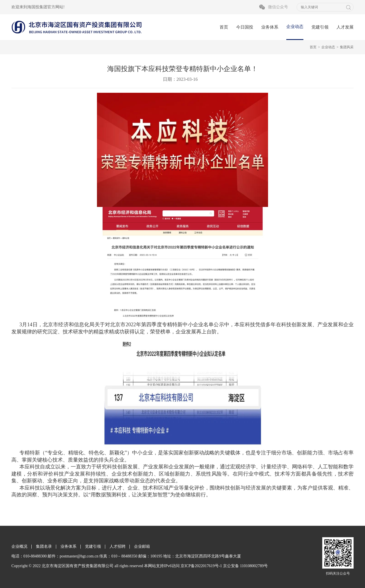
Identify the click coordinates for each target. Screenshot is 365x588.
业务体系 (270, 27)
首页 (224, 27)
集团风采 (347, 47)
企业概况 (19, 546)
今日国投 (245, 27)
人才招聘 (117, 546)
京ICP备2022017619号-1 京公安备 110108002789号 (224, 566)
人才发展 (345, 27)
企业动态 (295, 27)
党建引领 (320, 27)
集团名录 (44, 546)
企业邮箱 (142, 546)
